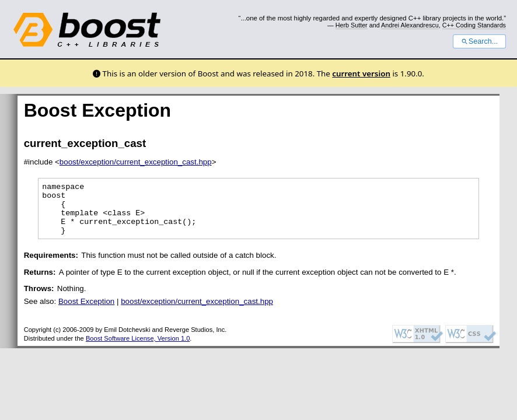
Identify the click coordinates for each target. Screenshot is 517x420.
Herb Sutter (352, 25)
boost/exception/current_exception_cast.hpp (136, 162)
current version (361, 73)
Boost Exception (86, 312)
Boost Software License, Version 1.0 (138, 349)
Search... (479, 41)
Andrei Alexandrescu (410, 25)
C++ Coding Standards (474, 25)
